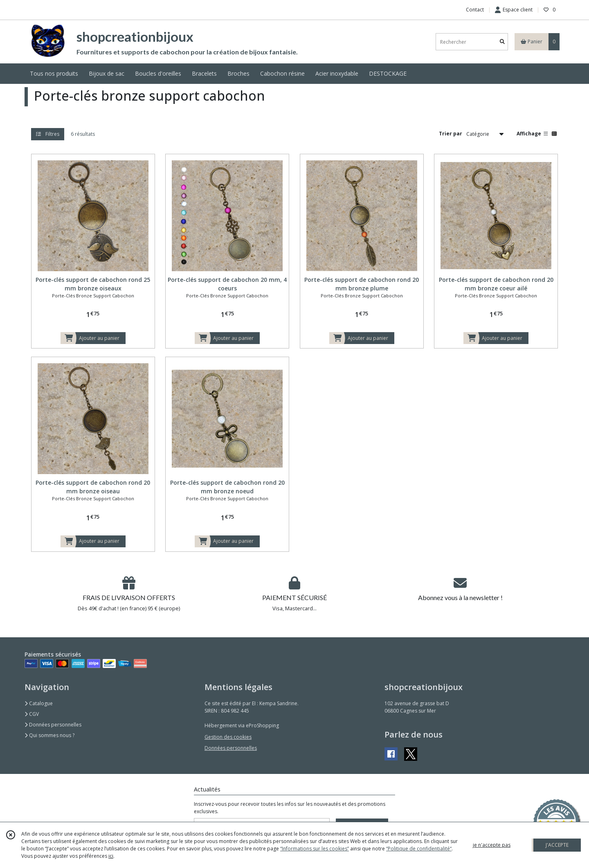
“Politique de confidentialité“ (419, 849)
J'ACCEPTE (557, 845)
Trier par (451, 134)
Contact (475, 10)
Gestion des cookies (228, 737)
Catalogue (39, 703)
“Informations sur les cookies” (315, 849)
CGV (32, 714)
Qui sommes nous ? (49, 735)
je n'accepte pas (492, 845)
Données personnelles (53, 725)
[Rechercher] (502, 42)
